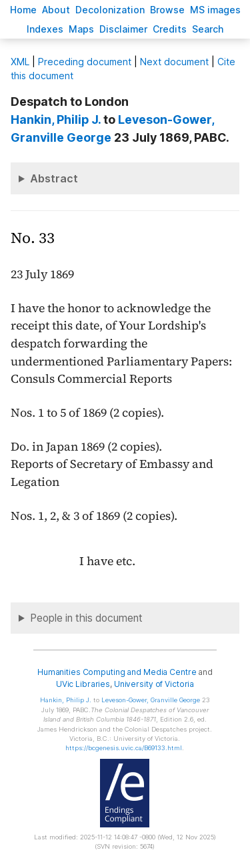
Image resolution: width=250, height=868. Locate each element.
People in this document (86, 618)
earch (208, 29)
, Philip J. (56, 119)
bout (56, 10)
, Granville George (151, 700)
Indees (45, 29)
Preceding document (85, 62)
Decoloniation (110, 10)
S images (215, 10)
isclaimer (123, 29)
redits (170, 29)
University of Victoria (154, 684)
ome (23, 10)
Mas (81, 29)
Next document (174, 62)
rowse (167, 10)
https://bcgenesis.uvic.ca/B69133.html (124, 748)
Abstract (54, 178)
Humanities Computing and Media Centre (117, 672)
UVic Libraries (83, 684)
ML (20, 62)
